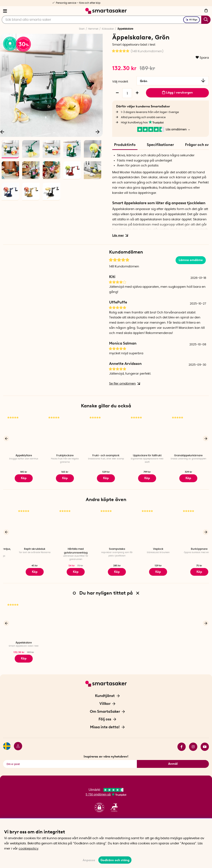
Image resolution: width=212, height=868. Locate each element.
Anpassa (89, 860)
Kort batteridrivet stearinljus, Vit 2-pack (24, 548)
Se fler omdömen (124, 383)
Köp (24, 654)
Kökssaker (108, 29)
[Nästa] (98, 132)
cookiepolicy (28, 849)
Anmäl (173, 758)
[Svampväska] (147, 524)
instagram (193, 741)
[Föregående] (6, 437)
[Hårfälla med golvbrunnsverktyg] (106, 524)
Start (82, 29)
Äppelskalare (24, 639)
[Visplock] (188, 524)
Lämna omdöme (191, 259)
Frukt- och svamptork (106, 454)
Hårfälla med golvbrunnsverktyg (106, 548)
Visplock (188, 546)
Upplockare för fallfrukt (147, 454)
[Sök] (106, 20)
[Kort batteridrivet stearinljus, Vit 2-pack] (24, 524)
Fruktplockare (65, 454)
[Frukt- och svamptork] (106, 432)
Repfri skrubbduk (65, 546)
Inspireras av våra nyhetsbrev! (106, 751)
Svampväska (147, 546)
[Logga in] (16, 741)
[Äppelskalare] (24, 616)
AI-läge (192, 20)
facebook (182, 741)
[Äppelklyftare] (24, 432)
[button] (99, 802)
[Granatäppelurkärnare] (188, 432)
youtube (205, 741)
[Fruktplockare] (65, 432)
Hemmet (93, 29)
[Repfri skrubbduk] (65, 524)
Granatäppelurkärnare (188, 454)
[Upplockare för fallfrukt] (147, 432)
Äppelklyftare (24, 454)
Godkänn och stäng (115, 860)
